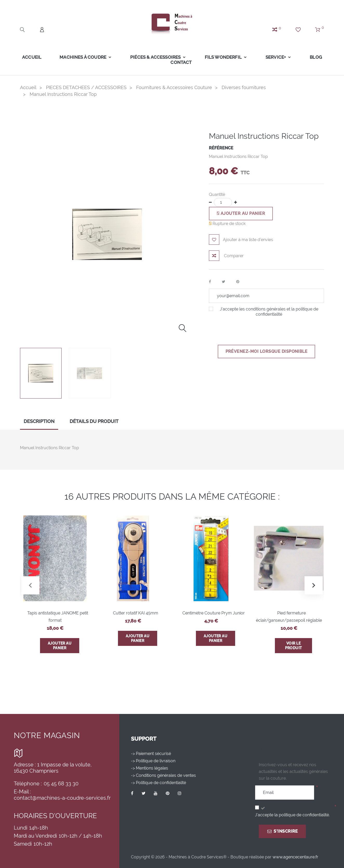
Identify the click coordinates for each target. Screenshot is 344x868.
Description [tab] (39, 421)
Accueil (32, 57)
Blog (316, 57)
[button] (314, 585)
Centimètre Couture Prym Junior (214, 613)
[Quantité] (223, 202)
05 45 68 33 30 (61, 784)
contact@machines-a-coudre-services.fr (62, 798)
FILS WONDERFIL (223, 57)
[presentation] (248, 330)
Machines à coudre (83, 57)
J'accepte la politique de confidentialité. (292, 815)
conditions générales (266, 309)
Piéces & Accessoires (155, 57)
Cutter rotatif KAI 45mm (136, 613)
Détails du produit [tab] (94, 421)
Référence (221, 148)
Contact (181, 62)
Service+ (276, 57)
